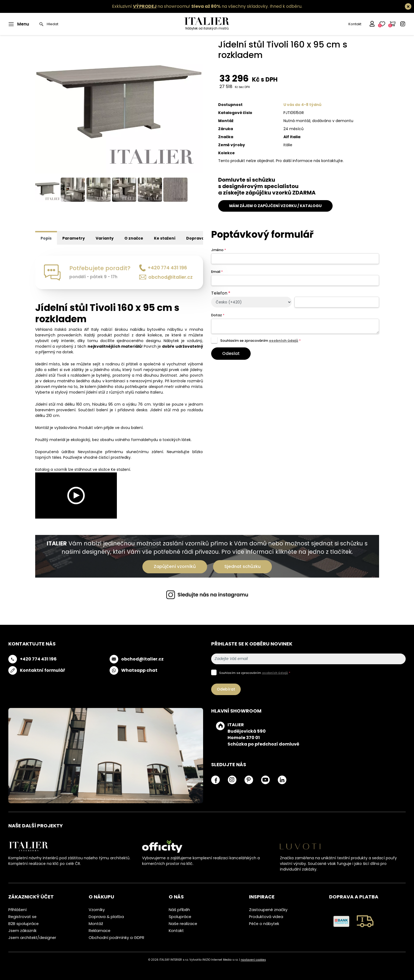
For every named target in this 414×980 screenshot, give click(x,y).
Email (217, 272)
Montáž (96, 924)
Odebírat (226, 689)
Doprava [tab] (195, 238)
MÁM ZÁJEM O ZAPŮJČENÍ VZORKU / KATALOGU (275, 206)
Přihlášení (17, 910)
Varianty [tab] (105, 238)
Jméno (219, 250)
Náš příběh (179, 910)
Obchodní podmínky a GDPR (116, 938)
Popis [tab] (46, 238)
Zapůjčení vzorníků (175, 566)
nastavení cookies (253, 960)
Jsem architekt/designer (32, 938)
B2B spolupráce (24, 924)
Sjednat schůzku (242, 566)
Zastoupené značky (268, 910)
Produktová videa (266, 917)
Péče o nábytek (264, 924)
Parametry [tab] (74, 238)
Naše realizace (183, 924)
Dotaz (218, 315)
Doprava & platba (106, 917)
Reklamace (100, 931)
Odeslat (231, 353)
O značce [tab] (134, 238)
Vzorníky (97, 910)
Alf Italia (292, 137)
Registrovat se (22, 917)
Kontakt (355, 24)
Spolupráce (180, 917)
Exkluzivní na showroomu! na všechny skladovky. (190, 6)
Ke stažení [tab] (165, 238)
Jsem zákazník (22, 931)
